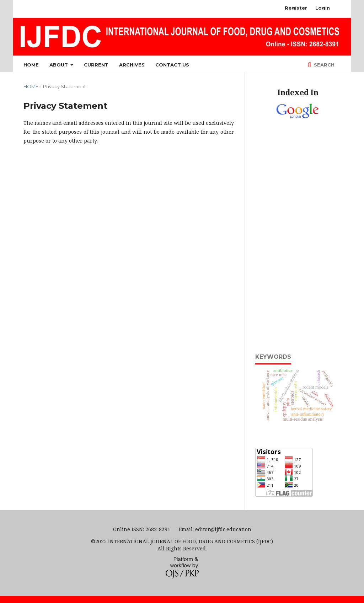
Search (323, 65)
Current (96, 65)
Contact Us (172, 65)
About (59, 65)
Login (323, 8)
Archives (132, 65)
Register (296, 8)
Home (31, 65)
